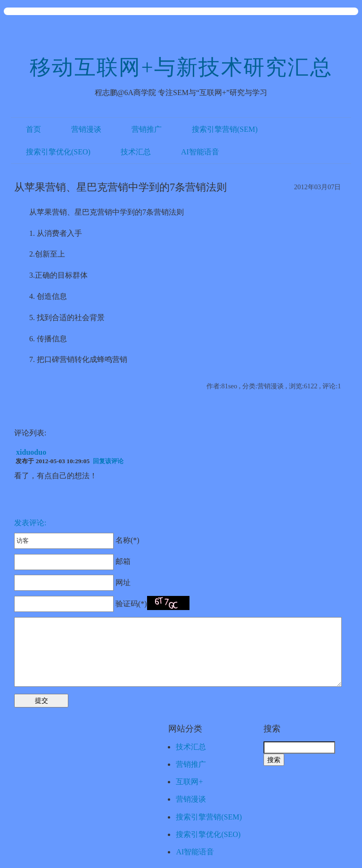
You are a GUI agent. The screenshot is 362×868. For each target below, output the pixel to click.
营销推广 (147, 129)
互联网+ (189, 782)
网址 (72, 583)
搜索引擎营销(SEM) (225, 129)
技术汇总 (136, 152)
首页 (33, 129)
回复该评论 (108, 461)
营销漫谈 (86, 129)
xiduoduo (31, 452)
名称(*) (77, 540)
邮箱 (72, 561)
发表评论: (30, 523)
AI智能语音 (200, 152)
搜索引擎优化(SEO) (58, 152)
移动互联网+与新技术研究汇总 (181, 67)
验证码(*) (131, 604)
